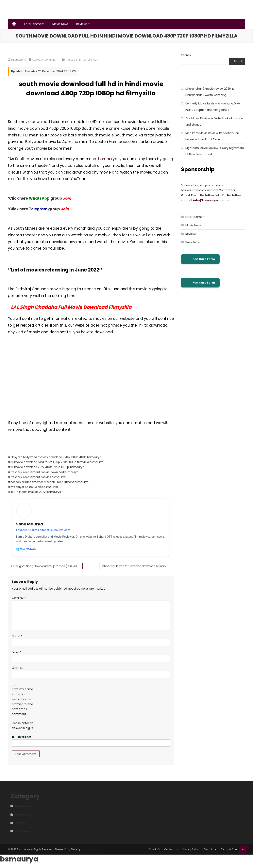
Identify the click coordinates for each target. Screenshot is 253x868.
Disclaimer (210, 850)
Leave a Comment (45, 60)
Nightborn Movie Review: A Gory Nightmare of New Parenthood (215, 151)
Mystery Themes (91, 850)
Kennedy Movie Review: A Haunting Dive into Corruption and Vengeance (213, 107)
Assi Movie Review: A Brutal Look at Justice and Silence (214, 121)
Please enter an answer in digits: (23, 726)
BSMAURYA (18, 60)
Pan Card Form (200, 259)
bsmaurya (109, 159)
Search (186, 55)
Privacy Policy (191, 850)
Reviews (82, 24)
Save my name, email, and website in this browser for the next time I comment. (23, 702)
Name (17, 636)
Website (17, 668)
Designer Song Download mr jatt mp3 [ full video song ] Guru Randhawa (48, 566)
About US (154, 850)
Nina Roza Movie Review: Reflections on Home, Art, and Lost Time (212, 136)
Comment (20, 598)
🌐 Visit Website (26, 550)
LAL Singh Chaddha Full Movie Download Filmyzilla (71, 307)
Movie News (60, 24)
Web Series (193, 242)
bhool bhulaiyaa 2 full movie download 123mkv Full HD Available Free (138, 566)
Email (17, 652)
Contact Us (171, 850)
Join (65, 209)
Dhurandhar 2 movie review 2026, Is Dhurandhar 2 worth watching (210, 92)
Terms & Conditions (233, 850)
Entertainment (34, 24)
